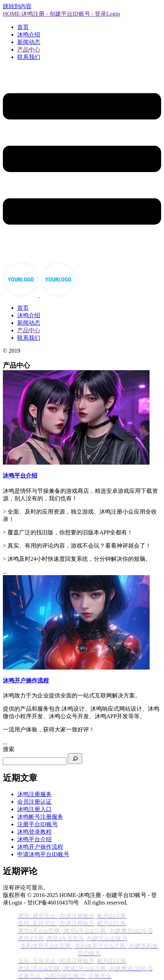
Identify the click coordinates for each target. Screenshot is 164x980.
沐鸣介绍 (29, 35)
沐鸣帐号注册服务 (40, 817)
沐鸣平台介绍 (34, 839)
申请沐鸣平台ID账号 (43, 854)
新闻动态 (29, 42)
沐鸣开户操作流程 (40, 847)
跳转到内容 (17, 6)
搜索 (9, 749)
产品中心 (29, 50)
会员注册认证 (34, 802)
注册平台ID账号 (38, 824)
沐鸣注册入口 (34, 809)
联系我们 (29, 57)
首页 (23, 27)
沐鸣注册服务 (34, 794)
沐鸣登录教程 (34, 832)
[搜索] (75, 759)
